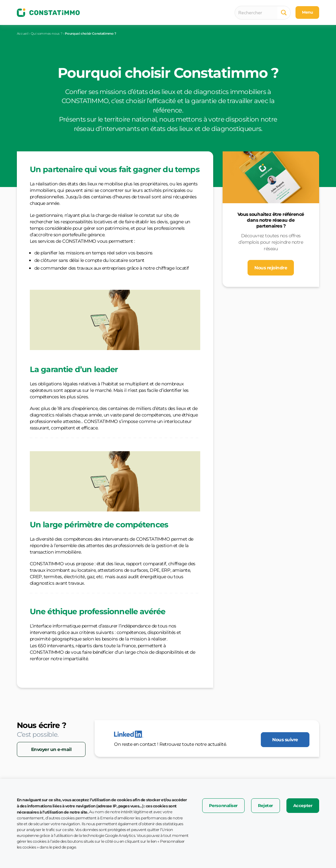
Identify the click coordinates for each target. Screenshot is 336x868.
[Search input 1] (258, 13)
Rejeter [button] (266, 805)
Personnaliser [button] (223, 805)
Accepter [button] (303, 805)
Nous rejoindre (271, 268)
